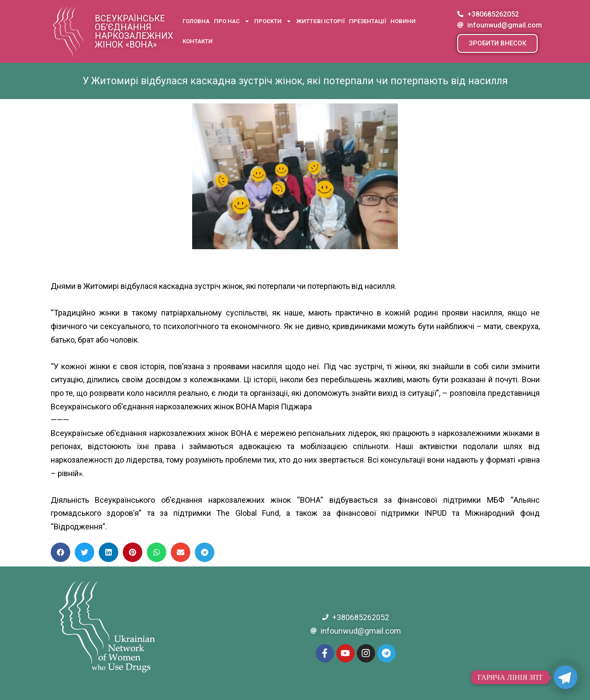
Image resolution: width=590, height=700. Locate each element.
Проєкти (273, 21)
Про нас (232, 21)
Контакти (198, 41)
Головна (196, 21)
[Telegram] (566, 677)
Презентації (367, 21)
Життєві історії (320, 21)
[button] (497, 43)
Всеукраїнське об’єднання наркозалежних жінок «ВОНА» (134, 31)
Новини (403, 21)
